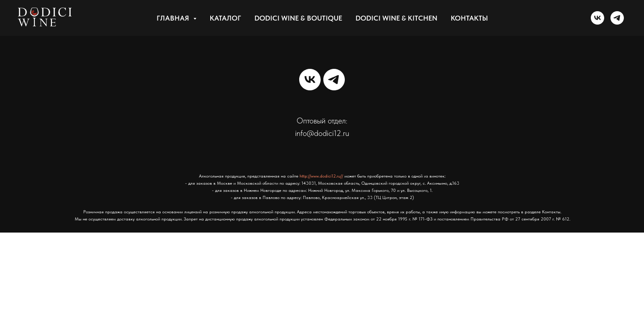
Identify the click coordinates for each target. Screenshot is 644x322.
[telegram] (617, 18)
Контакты (469, 18)
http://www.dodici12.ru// (321, 176)
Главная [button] (174, 18)
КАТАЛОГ (225, 18)
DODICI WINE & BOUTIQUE (298, 18)
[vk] (597, 18)
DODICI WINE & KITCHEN (396, 18)
